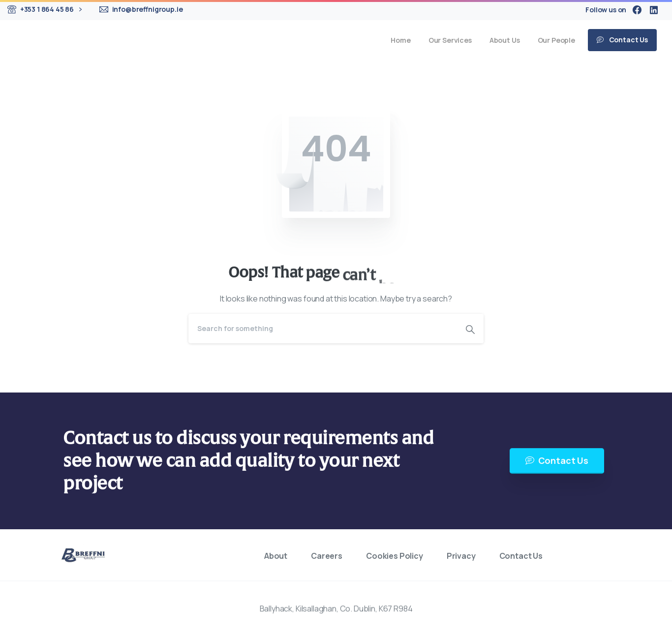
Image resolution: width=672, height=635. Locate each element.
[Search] (323, 329)
